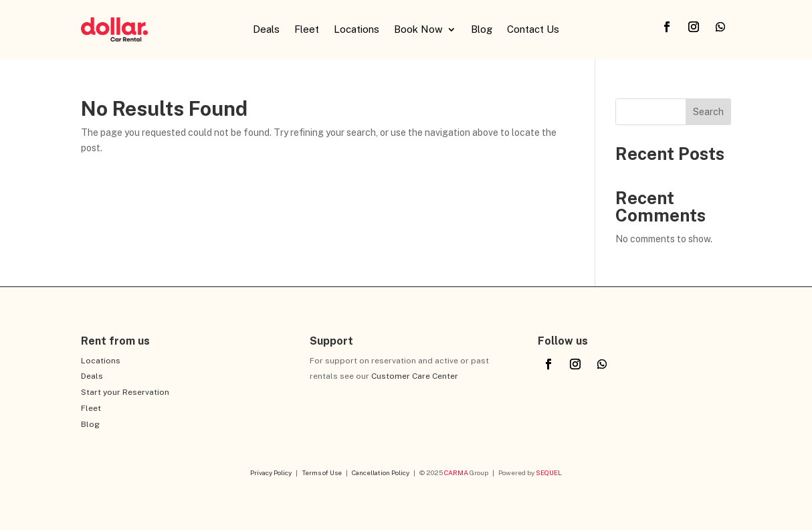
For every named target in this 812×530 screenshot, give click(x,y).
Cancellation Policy (381, 472)
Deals (266, 30)
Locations (357, 30)
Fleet (307, 30)
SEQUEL (549, 472)
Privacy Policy (271, 472)
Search (708, 112)
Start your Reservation (125, 392)
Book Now (418, 30)
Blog (482, 30)
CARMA (456, 472)
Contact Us (533, 30)
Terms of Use (322, 472)
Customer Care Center (415, 376)
